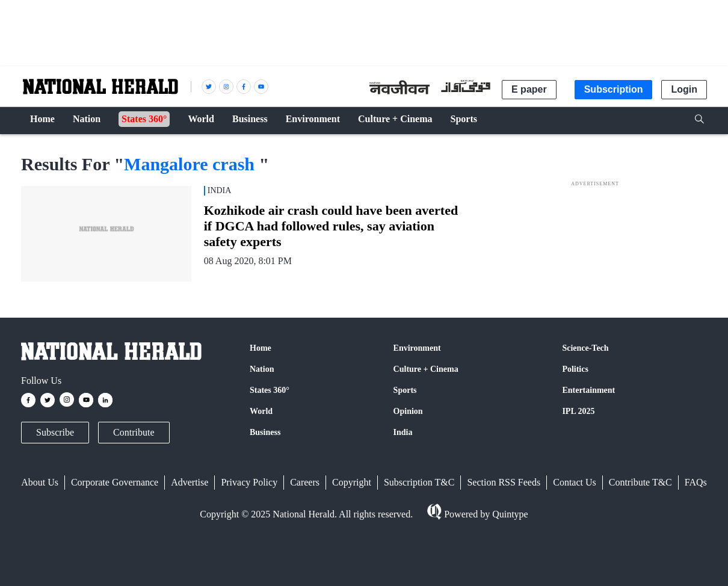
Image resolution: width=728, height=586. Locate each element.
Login (684, 89)
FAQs (696, 482)
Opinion (408, 411)
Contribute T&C (640, 482)
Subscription (614, 89)
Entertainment (588, 390)
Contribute (134, 432)
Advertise (190, 482)
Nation (262, 369)
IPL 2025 (578, 411)
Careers (305, 482)
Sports (405, 390)
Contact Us (575, 482)
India (403, 432)
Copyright (352, 482)
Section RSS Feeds (504, 482)
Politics (575, 369)
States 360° (270, 390)
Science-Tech (585, 348)
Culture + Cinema (426, 369)
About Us (40, 482)
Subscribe (55, 432)
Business (265, 432)
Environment (417, 348)
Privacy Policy (249, 482)
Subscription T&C (419, 482)
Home (261, 348)
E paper (529, 89)
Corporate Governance (115, 482)
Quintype (509, 514)
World (261, 411)
